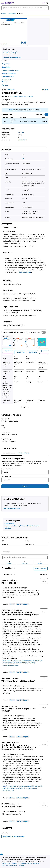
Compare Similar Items (10, 70)
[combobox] (25, 472)
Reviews (5, 85)
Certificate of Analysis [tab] (9, 453)
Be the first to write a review (15, 837)
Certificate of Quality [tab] (24, 453)
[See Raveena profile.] (5, 706)
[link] (6, 552)
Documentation (8, 77)
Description (6, 67)
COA (6, 53)
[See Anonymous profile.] (6, 678)
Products (3, 13)
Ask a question (41, 569)
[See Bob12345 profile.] (5, 804)
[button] (44, 581)
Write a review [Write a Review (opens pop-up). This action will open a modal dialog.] (18, 96)
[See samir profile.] (4, 580)
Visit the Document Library (12, 509)
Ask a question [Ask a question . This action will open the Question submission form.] (29, 96)
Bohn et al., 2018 (25, 272)
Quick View (9, 351)
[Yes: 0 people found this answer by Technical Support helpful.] (12, 604)
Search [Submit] (25, 486)
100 (23, 159)
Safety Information (9, 73)
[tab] (5, 13)
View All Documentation (12, 57)
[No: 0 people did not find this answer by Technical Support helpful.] (19, 604)
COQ (14, 53)
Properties (6, 64)
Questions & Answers (6, 81)
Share (45, 89)
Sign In (11, 110)
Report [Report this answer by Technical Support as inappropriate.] (26, 604)
